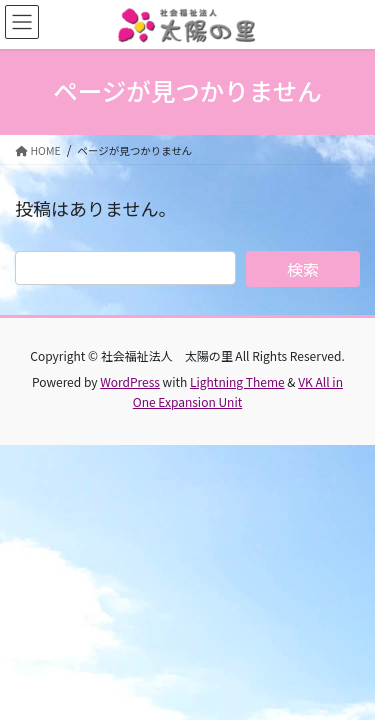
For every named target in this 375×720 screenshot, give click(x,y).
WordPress (130, 381)
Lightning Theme (237, 381)
